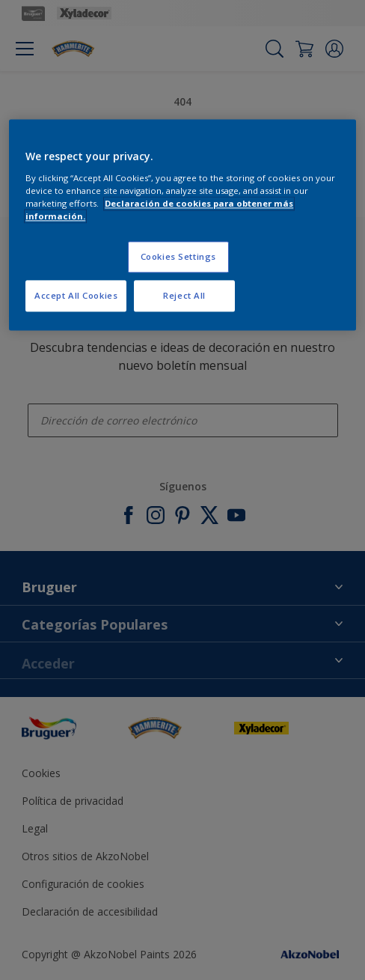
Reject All (184, 295)
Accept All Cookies (76, 295)
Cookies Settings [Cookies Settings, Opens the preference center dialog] (178, 257)
